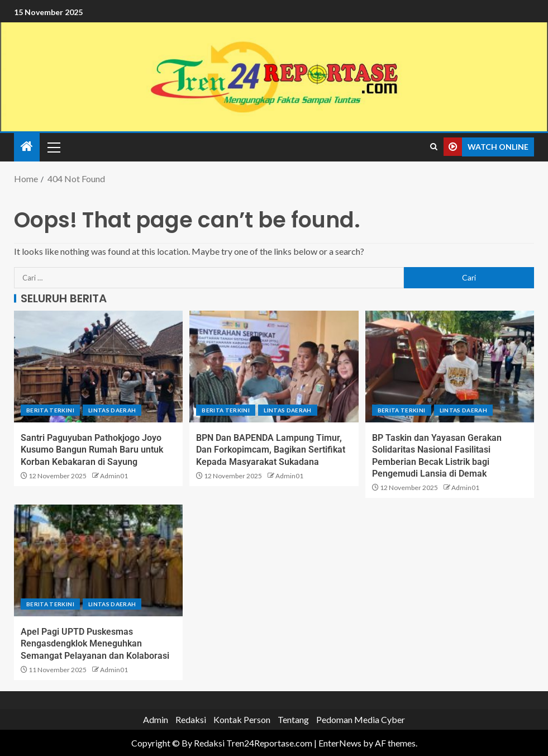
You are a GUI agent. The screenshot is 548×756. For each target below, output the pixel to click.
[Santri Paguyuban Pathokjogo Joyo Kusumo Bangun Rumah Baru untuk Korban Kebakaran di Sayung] (98, 367)
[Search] (434, 147)
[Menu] (53, 147)
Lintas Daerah (112, 410)
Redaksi (191, 719)
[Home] (27, 147)
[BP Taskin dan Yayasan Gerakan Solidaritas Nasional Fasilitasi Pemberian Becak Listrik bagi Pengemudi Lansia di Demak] (450, 367)
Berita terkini (50, 410)
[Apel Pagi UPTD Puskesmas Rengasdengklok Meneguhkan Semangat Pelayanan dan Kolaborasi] (98, 560)
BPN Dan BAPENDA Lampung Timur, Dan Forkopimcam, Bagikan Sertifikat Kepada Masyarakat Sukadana (271, 450)
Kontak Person (242, 719)
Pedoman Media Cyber (361, 719)
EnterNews (340, 743)
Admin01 (114, 476)
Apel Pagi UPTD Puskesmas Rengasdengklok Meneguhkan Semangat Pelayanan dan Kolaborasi (95, 644)
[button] (53, 147)
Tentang (293, 719)
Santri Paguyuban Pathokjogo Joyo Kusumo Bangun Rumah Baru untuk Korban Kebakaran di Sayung (92, 450)
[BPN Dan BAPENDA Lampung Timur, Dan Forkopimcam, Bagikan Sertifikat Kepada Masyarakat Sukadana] (274, 367)
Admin (156, 719)
